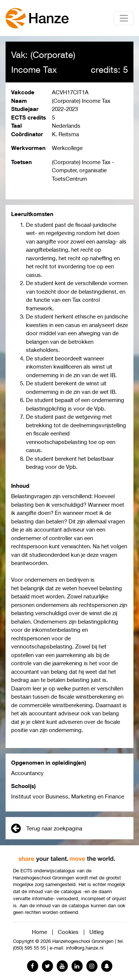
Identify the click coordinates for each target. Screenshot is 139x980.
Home (39, 932)
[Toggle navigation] (124, 18)
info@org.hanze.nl (85, 948)
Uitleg (97, 932)
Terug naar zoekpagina (47, 828)
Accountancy (27, 773)
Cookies (68, 932)
